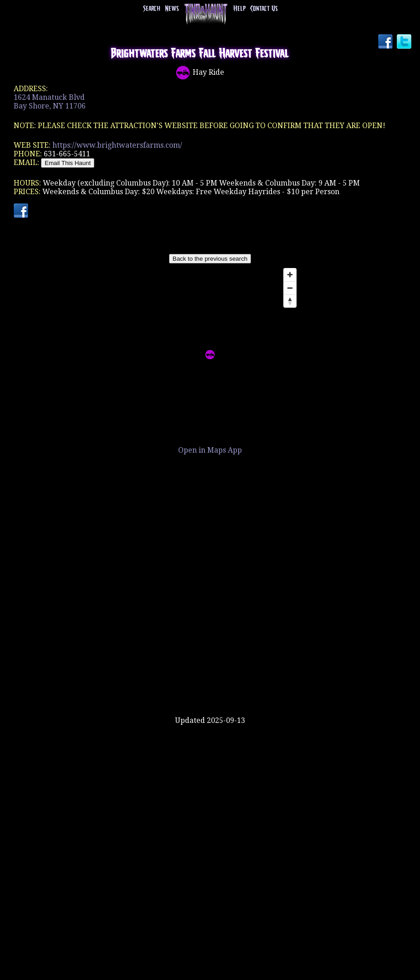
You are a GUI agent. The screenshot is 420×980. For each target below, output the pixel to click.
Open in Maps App (210, 450)
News (172, 9)
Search (152, 9)
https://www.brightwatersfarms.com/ (117, 145)
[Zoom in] (290, 275)
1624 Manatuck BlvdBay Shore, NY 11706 (50, 102)
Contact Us (264, 9)
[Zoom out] (290, 288)
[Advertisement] (210, 686)
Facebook (386, 42)
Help (239, 9)
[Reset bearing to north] (290, 301)
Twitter (405, 42)
